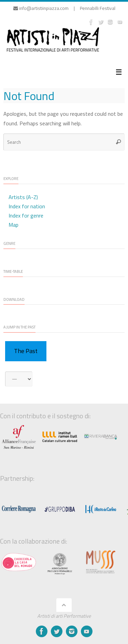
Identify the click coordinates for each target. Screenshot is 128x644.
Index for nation (27, 206)
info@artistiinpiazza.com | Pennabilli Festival (64, 8)
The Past (26, 351)
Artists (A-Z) (23, 197)
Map (13, 225)
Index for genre (26, 215)
